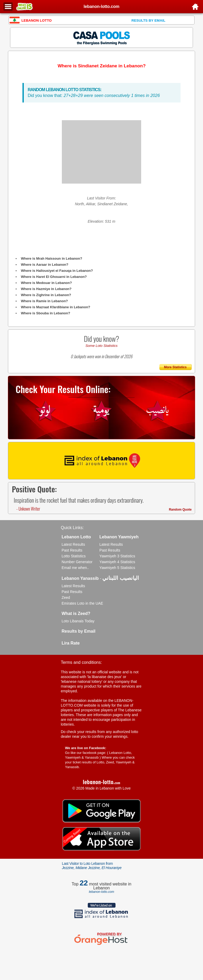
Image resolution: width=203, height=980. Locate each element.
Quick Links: (72, 528)
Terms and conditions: (81, 662)
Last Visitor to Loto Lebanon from (92, 866)
